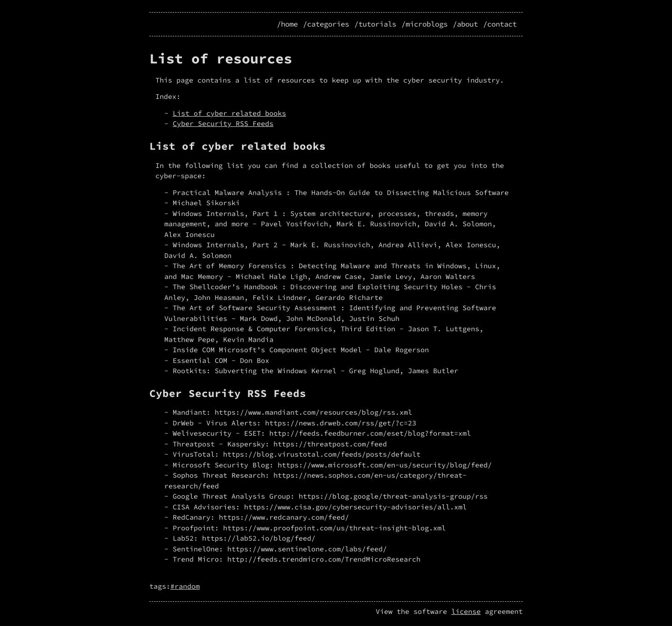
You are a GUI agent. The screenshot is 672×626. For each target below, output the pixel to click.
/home (287, 24)
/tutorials (375, 24)
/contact (500, 24)
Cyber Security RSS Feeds (223, 123)
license (466, 611)
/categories (326, 24)
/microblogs (424, 24)
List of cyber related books (229, 113)
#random (185, 586)
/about (465, 24)
